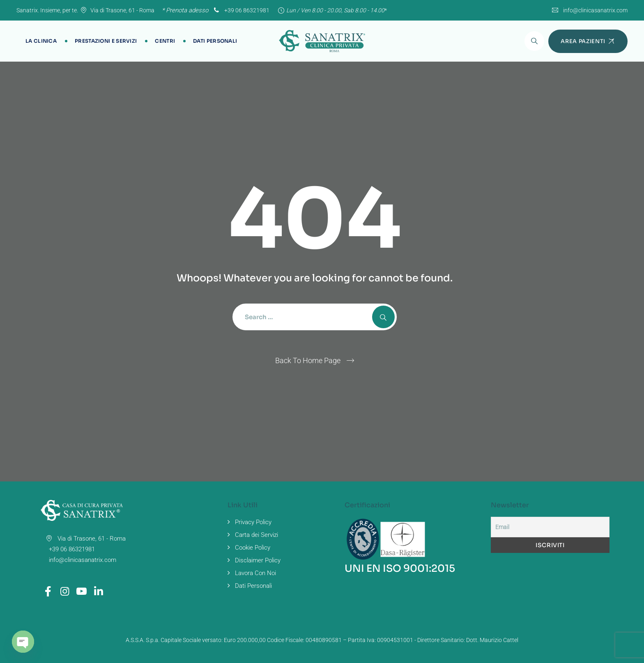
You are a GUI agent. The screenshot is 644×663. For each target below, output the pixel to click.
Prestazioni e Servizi (106, 41)
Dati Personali (215, 41)
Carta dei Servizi (256, 535)
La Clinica (41, 41)
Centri (165, 41)
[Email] (550, 527)
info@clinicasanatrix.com (595, 10)
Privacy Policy (253, 522)
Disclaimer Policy (258, 560)
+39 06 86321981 (241, 10)
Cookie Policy (253, 548)
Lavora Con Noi (255, 573)
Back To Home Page (308, 360)
